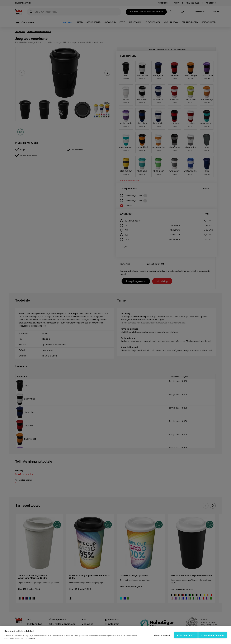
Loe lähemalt (29, 639)
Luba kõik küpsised (213, 635)
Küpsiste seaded (161, 635)
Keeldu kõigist (185, 635)
